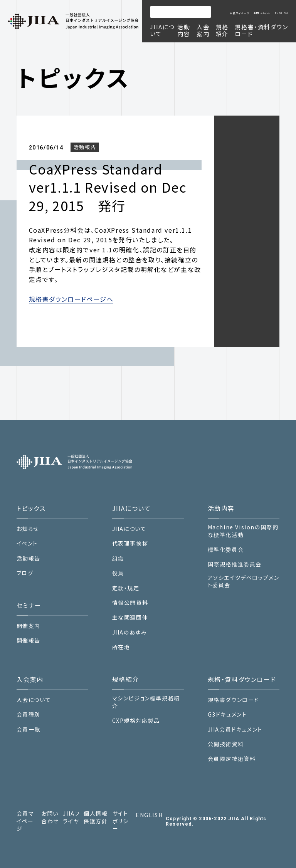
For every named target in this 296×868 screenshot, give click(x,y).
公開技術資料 (226, 744)
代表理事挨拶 (130, 543)
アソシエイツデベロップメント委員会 (244, 582)
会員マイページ (240, 13)
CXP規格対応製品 (136, 721)
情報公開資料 (130, 603)
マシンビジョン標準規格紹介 (146, 702)
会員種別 (29, 714)
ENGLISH (282, 13)
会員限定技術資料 (232, 759)
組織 (118, 558)
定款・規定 (126, 588)
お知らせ (28, 529)
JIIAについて (129, 529)
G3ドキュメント (227, 714)
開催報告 (29, 641)
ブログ (25, 573)
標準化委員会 (226, 550)
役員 (118, 573)
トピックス (31, 508)
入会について (34, 700)
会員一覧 (29, 729)
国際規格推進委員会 (235, 564)
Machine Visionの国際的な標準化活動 (243, 531)
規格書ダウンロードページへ (71, 299)
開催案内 (29, 626)
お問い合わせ (262, 13)
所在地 (121, 647)
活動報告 (85, 147)
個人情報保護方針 (96, 817)
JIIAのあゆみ (130, 632)
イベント (27, 543)
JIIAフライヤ (71, 817)
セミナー (29, 605)
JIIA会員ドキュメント (235, 729)
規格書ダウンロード (233, 700)
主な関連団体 (130, 617)
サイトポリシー (121, 821)
